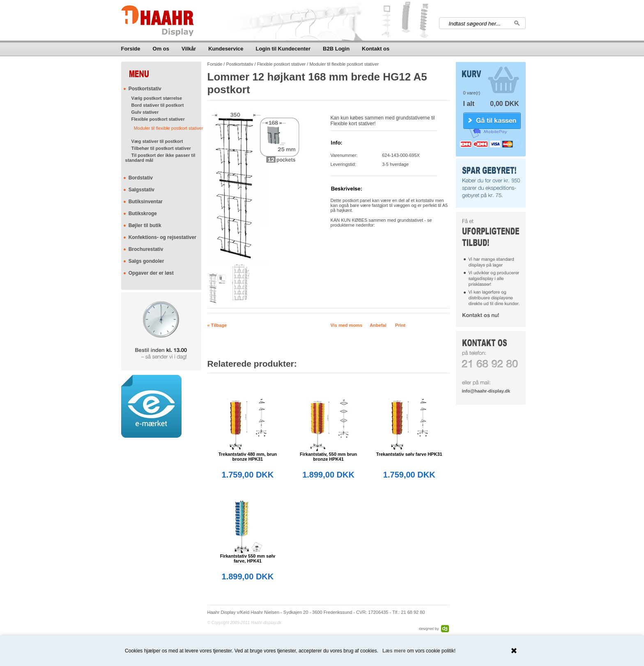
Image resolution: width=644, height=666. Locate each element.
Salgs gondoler (146, 261)
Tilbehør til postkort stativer (161, 148)
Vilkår (189, 49)
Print (400, 325)
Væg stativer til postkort (157, 141)
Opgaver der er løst (151, 273)
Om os (161, 49)
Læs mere (394, 651)
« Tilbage (217, 325)
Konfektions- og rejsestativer (162, 237)
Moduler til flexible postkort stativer (169, 128)
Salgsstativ (141, 190)
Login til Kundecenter (283, 49)
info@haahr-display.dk (486, 391)
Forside (131, 49)
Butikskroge (143, 214)
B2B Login (336, 49)
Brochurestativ (146, 249)
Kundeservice (226, 49)
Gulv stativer (145, 112)
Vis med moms (346, 325)
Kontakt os (376, 49)
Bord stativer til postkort (158, 105)
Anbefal (378, 325)
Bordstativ (141, 178)
